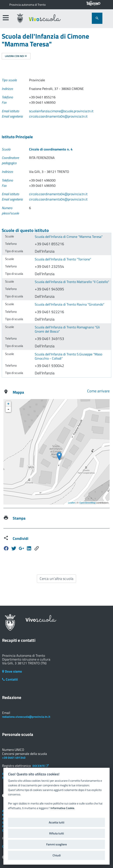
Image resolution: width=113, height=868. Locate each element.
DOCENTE (40, 766)
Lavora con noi (16, 56)
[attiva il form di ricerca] (97, 18)
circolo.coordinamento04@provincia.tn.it (58, 116)
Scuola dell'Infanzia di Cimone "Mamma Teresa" (69, 237)
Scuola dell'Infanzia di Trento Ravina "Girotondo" (70, 304)
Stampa (19, 518)
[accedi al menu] (6, 18)
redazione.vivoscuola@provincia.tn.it (26, 717)
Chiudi (57, 855)
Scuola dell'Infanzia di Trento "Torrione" (63, 259)
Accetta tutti (56, 822)
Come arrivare (98, 391)
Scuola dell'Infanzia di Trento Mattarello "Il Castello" (72, 282)
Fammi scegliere (56, 844)
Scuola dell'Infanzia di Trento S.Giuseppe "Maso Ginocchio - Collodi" (68, 356)
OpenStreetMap (88, 503)
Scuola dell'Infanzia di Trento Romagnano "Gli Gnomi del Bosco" (67, 329)
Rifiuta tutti (56, 833)
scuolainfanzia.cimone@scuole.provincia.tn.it (61, 111)
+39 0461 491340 (14, 758)
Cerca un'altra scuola (56, 579)
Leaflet (72, 503)
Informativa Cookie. (63, 808)
